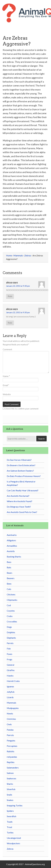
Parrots (10, 735)
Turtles (10, 832)
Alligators (11, 540)
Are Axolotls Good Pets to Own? (22, 512)
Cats (9, 589)
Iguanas (10, 686)
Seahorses (11, 778)
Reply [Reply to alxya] (10, 296)
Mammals (11, 703)
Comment (7, 349)
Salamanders (13, 768)
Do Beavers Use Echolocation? (21, 465)
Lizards (10, 697)
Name (6, 376)
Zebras (10, 849)
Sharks (10, 784)
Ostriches (11, 719)
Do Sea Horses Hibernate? (19, 460)
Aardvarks (12, 535)
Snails (9, 795)
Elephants (11, 638)
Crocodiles (12, 621)
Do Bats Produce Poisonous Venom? (24, 476)
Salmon (10, 773)
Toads (10, 822)
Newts (10, 713)
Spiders (10, 811)
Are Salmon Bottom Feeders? (20, 471)
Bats (9, 567)
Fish (9, 649)
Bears (10, 573)
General (10, 665)
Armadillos (12, 546)
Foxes (10, 654)
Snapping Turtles (15, 805)
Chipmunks (12, 600)
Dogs (9, 627)
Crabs (10, 616)
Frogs (10, 659)
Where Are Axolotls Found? (20, 501)
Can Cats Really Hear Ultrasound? (23, 490)
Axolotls (11, 551)
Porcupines (12, 746)
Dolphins (11, 632)
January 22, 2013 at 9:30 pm (18, 286)
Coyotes (11, 611)
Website (7, 394)
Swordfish (11, 816)
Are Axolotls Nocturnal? (18, 496)
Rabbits (11, 751)
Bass (9, 562)
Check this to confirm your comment (21, 409)
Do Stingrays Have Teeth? (19, 507)
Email (6, 385)
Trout (9, 827)
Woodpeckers (13, 843)
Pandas (10, 730)
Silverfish (11, 789)
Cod (9, 605)
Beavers (11, 578)
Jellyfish (11, 692)
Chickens (11, 594)
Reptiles (11, 762)
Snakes (10, 800)
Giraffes (11, 670)
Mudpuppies (13, 708)
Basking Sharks (14, 557)
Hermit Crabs (13, 681)
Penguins (11, 741)
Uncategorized (14, 838)
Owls (9, 724)
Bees (9, 584)
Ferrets (10, 643)
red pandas (12, 757)
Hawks (10, 676)
